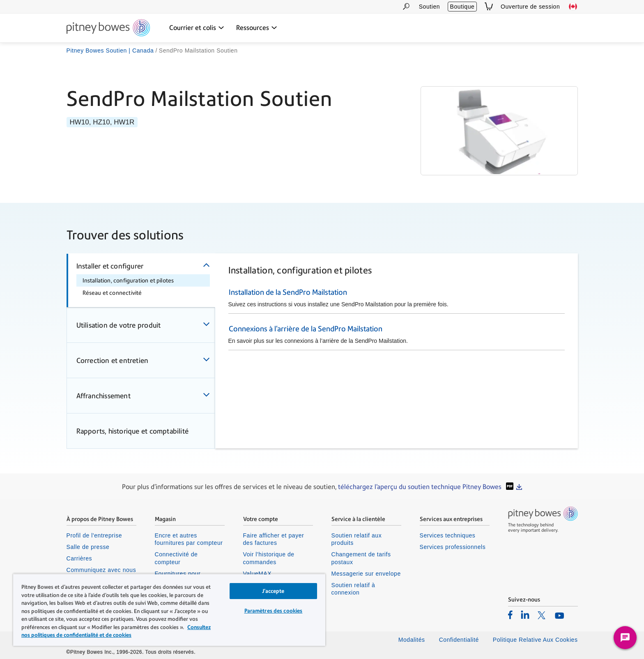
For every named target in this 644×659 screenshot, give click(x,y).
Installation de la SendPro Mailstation (288, 292)
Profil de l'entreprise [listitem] (94, 535)
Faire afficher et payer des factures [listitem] (274, 539)
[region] (169, 610)
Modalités (412, 640)
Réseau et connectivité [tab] (112, 293)
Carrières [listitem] (79, 558)
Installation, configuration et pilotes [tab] (128, 280)
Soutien (429, 7)
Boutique (462, 7)
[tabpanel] (397, 311)
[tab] (141, 280)
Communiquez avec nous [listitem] (101, 570)
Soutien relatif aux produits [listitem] (357, 539)
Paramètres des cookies (274, 611)
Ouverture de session (530, 7)
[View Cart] (489, 6)
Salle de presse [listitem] (88, 547)
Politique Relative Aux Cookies (535, 640)
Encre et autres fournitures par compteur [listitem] (189, 539)
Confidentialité (459, 640)
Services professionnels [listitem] (453, 547)
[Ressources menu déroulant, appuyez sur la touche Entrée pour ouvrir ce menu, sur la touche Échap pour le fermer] (257, 28)
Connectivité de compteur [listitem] (176, 558)
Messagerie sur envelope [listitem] (366, 574)
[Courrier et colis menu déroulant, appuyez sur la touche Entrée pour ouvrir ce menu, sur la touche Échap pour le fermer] (197, 28)
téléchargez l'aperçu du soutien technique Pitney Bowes (421, 487)
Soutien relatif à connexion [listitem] (353, 589)
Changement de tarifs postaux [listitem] (361, 558)
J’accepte (273, 591)
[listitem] (510, 615)
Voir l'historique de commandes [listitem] (269, 558)
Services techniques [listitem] (448, 535)
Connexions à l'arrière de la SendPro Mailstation (306, 329)
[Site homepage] (108, 28)
